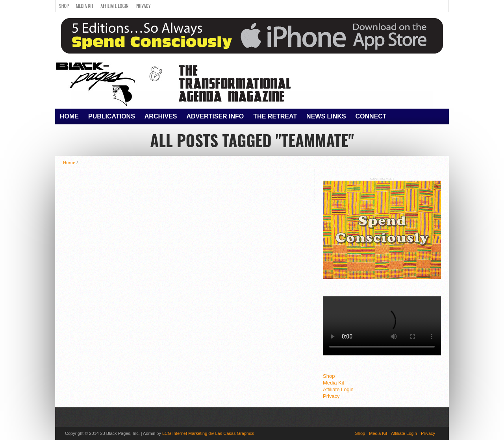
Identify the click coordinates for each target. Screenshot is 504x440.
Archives (161, 116)
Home (69, 116)
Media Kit (85, 6)
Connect (371, 116)
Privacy (143, 6)
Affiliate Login (114, 6)
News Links (326, 116)
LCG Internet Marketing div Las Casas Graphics (208, 433)
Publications (112, 116)
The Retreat (275, 116)
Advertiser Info (215, 116)
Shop (64, 6)
